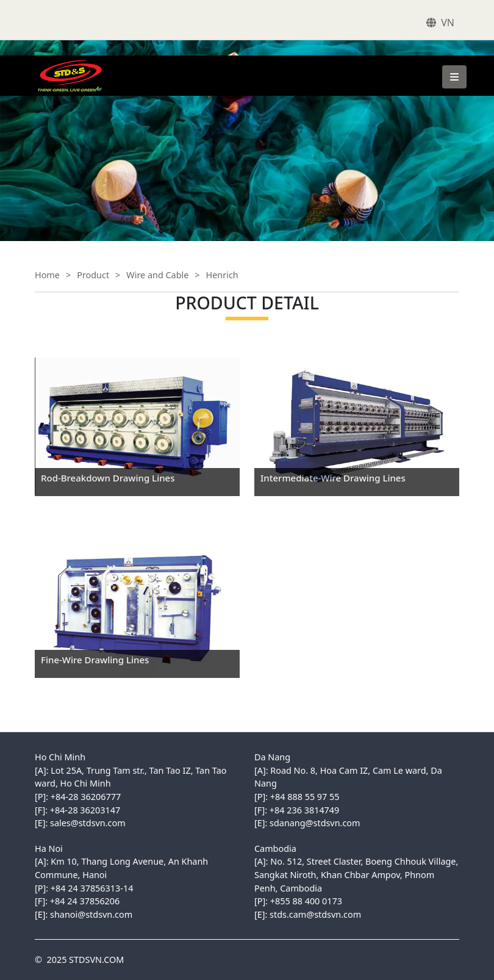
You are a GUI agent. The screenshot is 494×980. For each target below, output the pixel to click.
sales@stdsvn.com (88, 823)
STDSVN (46, 62)
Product (93, 275)
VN (448, 23)
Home (47, 275)
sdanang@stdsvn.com (315, 823)
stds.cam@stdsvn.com (315, 914)
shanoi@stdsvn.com (91, 914)
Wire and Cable (157, 275)
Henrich (222, 275)
